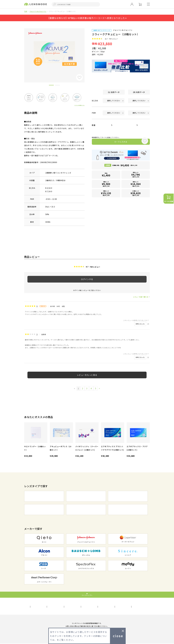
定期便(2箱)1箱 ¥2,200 (125, 167)
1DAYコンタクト (44, 496)
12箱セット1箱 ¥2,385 (136, 192)
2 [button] (57, 86)
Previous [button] (22, 51)
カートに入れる (116, 143)
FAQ (128, 606)
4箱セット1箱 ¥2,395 (106, 184)
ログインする (87, 279)
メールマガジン (115, 606)
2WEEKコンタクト (86, 496)
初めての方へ (141, 606)
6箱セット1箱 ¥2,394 (136, 184)
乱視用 (86, 510)
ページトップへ (87, 595)
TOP (26, 11)
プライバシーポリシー (62, 606)
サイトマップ (82, 606)
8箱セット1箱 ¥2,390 (106, 192)
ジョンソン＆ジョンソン (38, 11)
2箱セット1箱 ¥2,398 (136, 176)
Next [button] (86, 51)
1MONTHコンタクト (128, 496)
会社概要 (31, 606)
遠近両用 (128, 510)
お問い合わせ (98, 606)
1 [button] (51, 86)
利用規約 (44, 606)
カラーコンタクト (44, 510)
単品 (106, 176)
